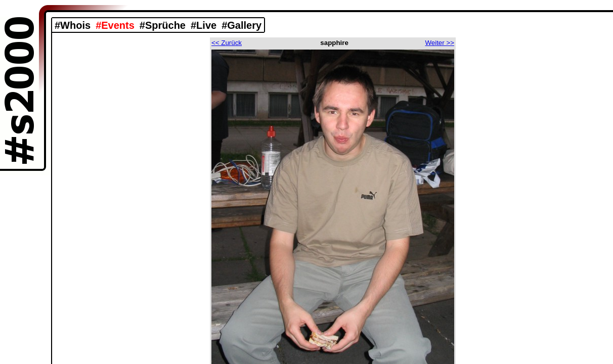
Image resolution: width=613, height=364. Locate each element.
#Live (204, 25)
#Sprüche (163, 25)
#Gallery (242, 25)
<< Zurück (227, 43)
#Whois (73, 25)
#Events (115, 25)
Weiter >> (440, 43)
